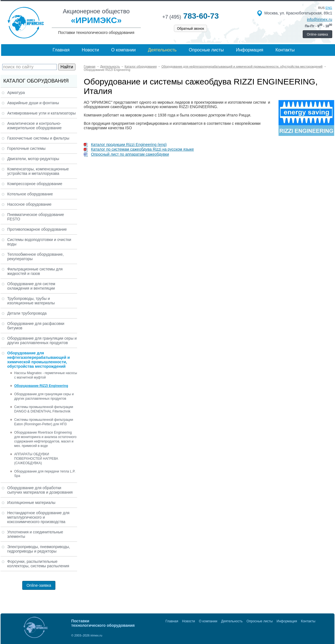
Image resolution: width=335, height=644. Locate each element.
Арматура (16, 93)
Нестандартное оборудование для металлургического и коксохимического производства (38, 517)
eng (329, 8)
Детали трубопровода (27, 313)
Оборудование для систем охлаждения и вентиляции (31, 286)
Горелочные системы (26, 148)
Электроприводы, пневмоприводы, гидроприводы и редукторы (39, 549)
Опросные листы (206, 50)
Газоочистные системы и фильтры (38, 138)
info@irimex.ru (319, 19)
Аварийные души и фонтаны (33, 103)
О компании (124, 50)
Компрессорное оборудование (35, 184)
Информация (250, 50)
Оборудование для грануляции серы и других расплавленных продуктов (42, 340)
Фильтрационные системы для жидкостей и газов (35, 271)
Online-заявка (317, 34)
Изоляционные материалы (31, 503)
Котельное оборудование (30, 194)
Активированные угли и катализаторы (41, 113)
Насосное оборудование (29, 204)
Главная (61, 50)
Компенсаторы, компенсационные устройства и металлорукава (38, 171)
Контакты (285, 50)
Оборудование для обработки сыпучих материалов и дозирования (40, 490)
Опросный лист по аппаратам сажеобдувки (126, 154)
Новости (90, 50)
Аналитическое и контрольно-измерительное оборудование (35, 126)
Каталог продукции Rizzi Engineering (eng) (125, 145)
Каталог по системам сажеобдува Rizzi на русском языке (139, 149)
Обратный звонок (190, 29)
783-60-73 (190, 16)
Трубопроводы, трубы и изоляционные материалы (31, 301)
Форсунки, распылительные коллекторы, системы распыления (38, 564)
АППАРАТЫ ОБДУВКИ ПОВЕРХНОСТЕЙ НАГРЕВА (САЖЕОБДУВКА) (36, 459)
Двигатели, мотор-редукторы (33, 159)
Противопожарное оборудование (37, 229)
